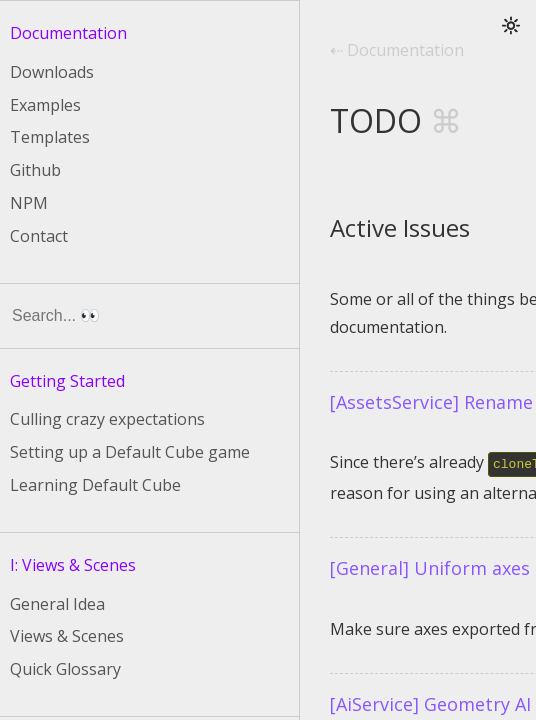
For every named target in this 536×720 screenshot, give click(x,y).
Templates (50, 137)
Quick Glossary (65, 669)
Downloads (52, 72)
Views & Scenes (67, 636)
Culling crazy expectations (107, 419)
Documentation (68, 33)
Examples (45, 105)
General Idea (57, 604)
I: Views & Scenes (73, 565)
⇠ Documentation (397, 50)
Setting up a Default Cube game (130, 452)
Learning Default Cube (95, 485)
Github (35, 170)
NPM (29, 203)
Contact (39, 236)
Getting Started (67, 381)
